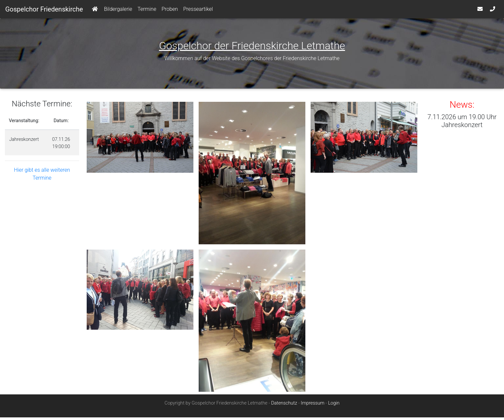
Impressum (313, 406)
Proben (170, 10)
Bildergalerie (118, 10)
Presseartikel (198, 10)
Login (334, 406)
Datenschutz (284, 406)
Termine (147, 10)
